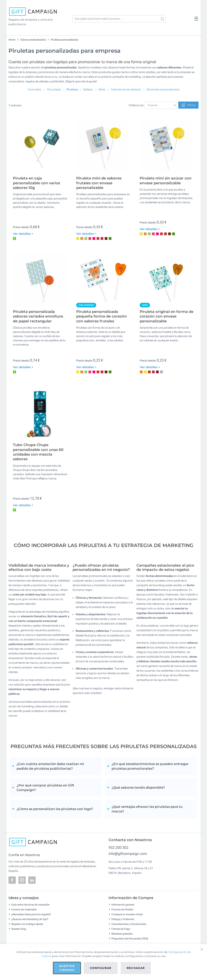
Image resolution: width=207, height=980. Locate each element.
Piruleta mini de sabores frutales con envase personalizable (99, 183)
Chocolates (54, 89)
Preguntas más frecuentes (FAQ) (130, 938)
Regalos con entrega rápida (27, 924)
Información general (123, 904)
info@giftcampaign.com (128, 854)
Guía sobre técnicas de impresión (30, 904)
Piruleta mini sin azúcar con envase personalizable (166, 181)
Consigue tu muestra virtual (127, 914)
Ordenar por (136, 105)
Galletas (88, 89)
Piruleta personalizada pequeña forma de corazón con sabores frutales (101, 316)
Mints (102, 89)
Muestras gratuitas (122, 933)
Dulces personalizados (33, 40)
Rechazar (136, 968)
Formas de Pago (121, 929)
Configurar (101, 968)
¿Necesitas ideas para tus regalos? (31, 914)
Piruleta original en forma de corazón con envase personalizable (167, 316)
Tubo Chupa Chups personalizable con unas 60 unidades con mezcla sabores (38, 452)
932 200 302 (118, 847)
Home (12, 40)
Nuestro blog (19, 929)
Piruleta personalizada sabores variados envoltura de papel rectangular (38, 316)
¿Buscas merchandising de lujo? (30, 919)
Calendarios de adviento (126, 89)
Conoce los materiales (24, 909)
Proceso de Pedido (122, 909)
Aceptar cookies (67, 968)
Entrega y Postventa (123, 919)
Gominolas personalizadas (163, 89)
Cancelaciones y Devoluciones (129, 924)
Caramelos (34, 89)
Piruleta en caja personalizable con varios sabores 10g (36, 183)
